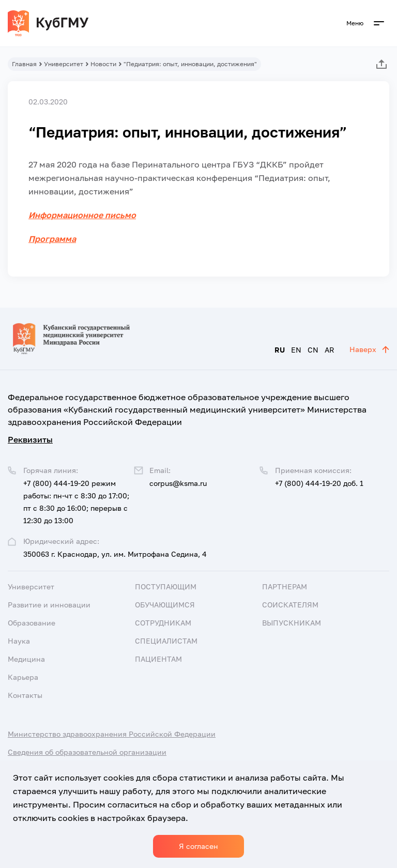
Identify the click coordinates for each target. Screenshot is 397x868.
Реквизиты (30, 439)
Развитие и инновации (49, 605)
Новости (103, 64)
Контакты (25, 695)
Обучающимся (165, 605)
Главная (24, 64)
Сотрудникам (163, 623)
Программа (52, 239)
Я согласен (198, 846)
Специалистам (166, 641)
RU (280, 350)
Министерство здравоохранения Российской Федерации (112, 734)
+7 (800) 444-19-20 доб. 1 (319, 483)
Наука (19, 641)
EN (296, 350)
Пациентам (158, 659)
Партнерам (285, 587)
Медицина (26, 659)
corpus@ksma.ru (178, 483)
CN (313, 350)
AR (330, 350)
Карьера (23, 677)
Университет (64, 64)
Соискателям (290, 605)
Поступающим (166, 587)
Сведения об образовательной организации (87, 752)
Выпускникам (292, 623)
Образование (32, 623)
